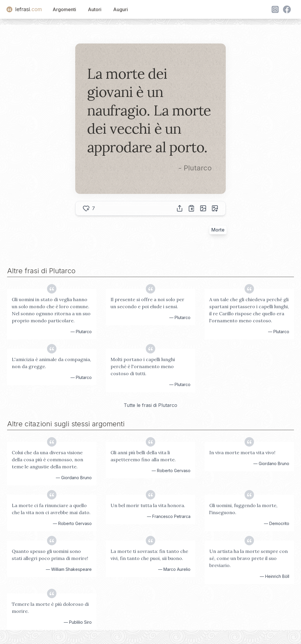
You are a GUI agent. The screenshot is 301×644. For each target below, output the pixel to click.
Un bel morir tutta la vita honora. (148, 505)
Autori (95, 9)
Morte (218, 230)
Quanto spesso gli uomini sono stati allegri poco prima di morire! (50, 555)
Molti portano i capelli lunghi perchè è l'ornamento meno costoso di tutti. (143, 366)
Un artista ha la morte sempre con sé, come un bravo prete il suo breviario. (249, 558)
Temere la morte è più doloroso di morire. (50, 608)
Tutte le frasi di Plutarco (150, 405)
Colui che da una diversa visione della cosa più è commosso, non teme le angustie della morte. (47, 459)
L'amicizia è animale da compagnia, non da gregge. (51, 363)
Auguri (121, 9)
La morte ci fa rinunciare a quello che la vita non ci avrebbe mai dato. (51, 509)
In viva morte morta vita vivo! (242, 452)
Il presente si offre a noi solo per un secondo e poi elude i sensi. (147, 303)
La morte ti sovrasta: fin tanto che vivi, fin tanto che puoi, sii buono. (149, 555)
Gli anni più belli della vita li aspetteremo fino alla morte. (143, 456)
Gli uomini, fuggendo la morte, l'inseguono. (243, 509)
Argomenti (64, 9)
